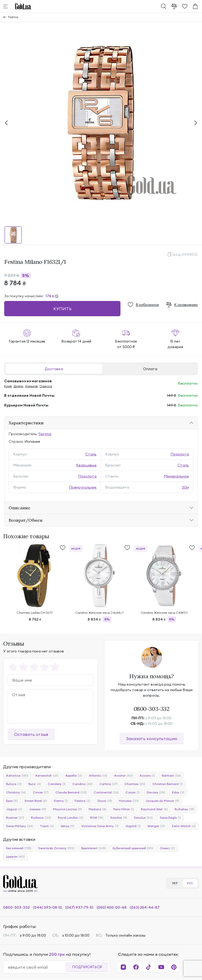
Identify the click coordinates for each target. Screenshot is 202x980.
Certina (108, 784)
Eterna (61, 801)
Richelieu (184, 809)
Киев (8, 386)
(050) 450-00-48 (112, 907)
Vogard (133, 826)
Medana (98, 809)
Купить (62, 309)
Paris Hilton (124, 809)
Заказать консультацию (152, 738)
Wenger (156, 826)
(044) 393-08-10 (47, 907)
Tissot (47, 826)
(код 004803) (185, 254)
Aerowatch (47, 776)
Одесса (46, 386)
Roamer (15, 818)
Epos (12, 801)
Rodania (41, 818)
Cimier (41, 792)
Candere (57, 784)
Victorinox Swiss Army (100, 826)
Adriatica (17, 776)
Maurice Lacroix (67, 809)
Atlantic (98, 776)
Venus (67, 826)
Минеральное (176, 476)
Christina (16, 792)
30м (185, 487)
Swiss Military (20, 826)
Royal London (71, 818)
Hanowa (129, 801)
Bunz (35, 784)
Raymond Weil (154, 809)
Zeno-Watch (184, 826)
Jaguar (14, 809)
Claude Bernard (71, 792)
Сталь (91, 454)
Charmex (135, 784)
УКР (175, 883)
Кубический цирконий (133, 848)
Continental (106, 792)
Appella (74, 776)
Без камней (19, 848)
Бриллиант (94, 848)
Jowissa (38, 809)
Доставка (54, 369)
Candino (82, 784)
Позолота (180, 454)
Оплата (150, 369)
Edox (178, 792)
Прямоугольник (83, 487)
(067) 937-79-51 (79, 907)
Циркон (15, 857)
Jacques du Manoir (162, 801)
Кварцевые (86, 465)
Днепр (18, 386)
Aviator (123, 776)
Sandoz (119, 818)
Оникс (167, 848)
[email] (37, 967)
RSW (97, 818)
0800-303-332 (152, 709)
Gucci (105, 801)
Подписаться (87, 967)
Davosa (156, 792)
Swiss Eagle (170, 818)
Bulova (14, 784)
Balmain (171, 776)
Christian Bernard (168, 784)
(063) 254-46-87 (145, 907)
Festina (13, 17)
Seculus (143, 818)
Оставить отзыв (31, 734)
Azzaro (147, 776)
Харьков (31, 386)
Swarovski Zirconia (56, 848)
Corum (133, 792)
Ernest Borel (36, 801)
